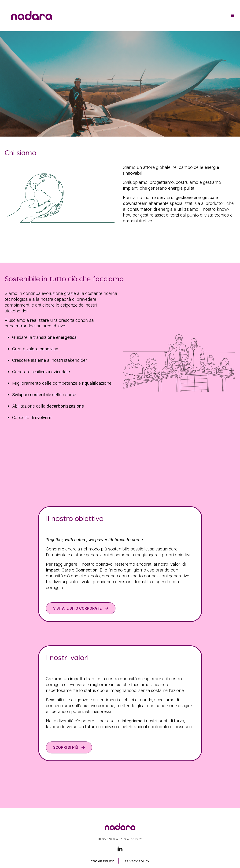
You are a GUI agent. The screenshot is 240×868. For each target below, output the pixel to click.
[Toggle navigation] (232, 16)
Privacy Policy (137, 861)
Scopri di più (66, 747)
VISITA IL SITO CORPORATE (78, 608)
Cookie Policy (102, 861)
